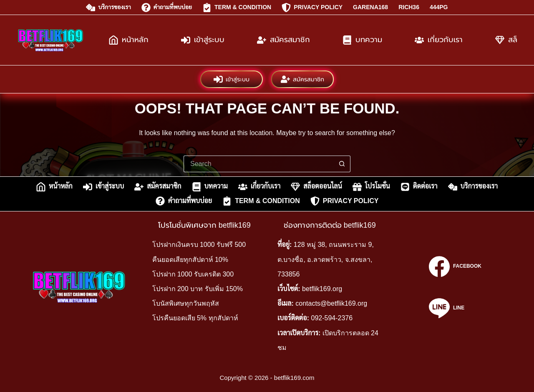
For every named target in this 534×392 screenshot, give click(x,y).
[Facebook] (455, 266)
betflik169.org (322, 289)
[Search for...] (259, 164)
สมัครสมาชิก (283, 40)
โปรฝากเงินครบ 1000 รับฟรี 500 (199, 245)
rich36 (409, 7)
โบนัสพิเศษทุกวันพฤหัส (186, 303)
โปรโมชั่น (371, 187)
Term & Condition (237, 8)
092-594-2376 (332, 318)
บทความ (362, 40)
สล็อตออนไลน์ (316, 187)
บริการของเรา (108, 8)
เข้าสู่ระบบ (203, 40)
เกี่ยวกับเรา (439, 40)
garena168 (370, 7)
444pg (439, 7)
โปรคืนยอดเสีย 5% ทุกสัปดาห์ (195, 318)
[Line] (455, 308)
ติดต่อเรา (419, 187)
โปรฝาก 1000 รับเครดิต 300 (193, 274)
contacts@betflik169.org (331, 303)
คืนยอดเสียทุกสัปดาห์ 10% (190, 260)
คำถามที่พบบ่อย (167, 8)
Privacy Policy (312, 8)
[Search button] (342, 164)
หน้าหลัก (129, 40)
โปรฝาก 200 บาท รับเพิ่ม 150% (198, 289)
